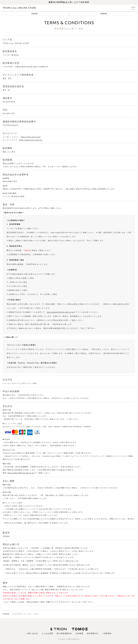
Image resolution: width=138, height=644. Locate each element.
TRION (34, 14)
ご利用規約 (107, 633)
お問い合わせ (32, 633)
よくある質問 (47, 633)
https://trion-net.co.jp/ (31, 137)
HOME (6, 614)
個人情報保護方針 (64, 633)
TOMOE (104, 14)
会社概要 (79, 633)
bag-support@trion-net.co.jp (60, 312)
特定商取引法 (93, 633)
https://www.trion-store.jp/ (31, 140)
